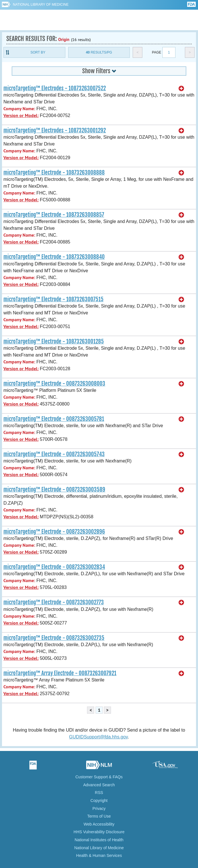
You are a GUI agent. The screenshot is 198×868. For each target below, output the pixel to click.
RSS (99, 793)
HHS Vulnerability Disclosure (99, 832)
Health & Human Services (99, 855)
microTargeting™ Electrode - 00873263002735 (54, 638)
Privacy (99, 808)
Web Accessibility (99, 824)
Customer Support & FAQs (99, 777)
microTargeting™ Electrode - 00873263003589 (54, 490)
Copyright (99, 801)
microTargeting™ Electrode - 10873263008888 (54, 173)
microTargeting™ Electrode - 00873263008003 (54, 384)
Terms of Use (99, 816)
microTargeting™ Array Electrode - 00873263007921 (60, 673)
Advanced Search (99, 785)
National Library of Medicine (41, 5)
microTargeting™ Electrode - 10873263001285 (54, 341)
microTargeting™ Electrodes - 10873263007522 (55, 88)
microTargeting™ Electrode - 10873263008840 (54, 257)
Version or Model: (21, 115)
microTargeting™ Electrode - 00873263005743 (54, 454)
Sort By (38, 52)
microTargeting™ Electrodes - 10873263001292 (55, 130)
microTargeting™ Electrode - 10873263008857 (54, 215)
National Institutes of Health (99, 840)
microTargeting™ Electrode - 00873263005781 (54, 419)
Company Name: (19, 109)
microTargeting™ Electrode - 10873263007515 (53, 299)
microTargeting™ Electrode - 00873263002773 (54, 602)
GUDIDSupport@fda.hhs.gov (98, 737)
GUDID (99, 20)
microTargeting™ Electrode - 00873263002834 (54, 567)
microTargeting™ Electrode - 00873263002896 (54, 532)
